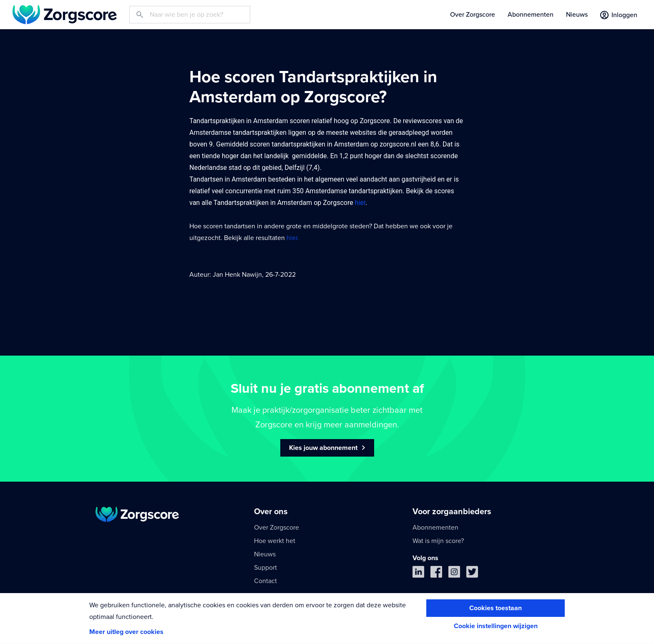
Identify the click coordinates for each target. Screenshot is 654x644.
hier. (293, 238)
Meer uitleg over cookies (126, 632)
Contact (265, 581)
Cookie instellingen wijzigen (496, 626)
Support (265, 568)
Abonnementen (531, 15)
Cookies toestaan (496, 608)
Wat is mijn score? (438, 541)
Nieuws (577, 15)
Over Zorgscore (473, 15)
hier (360, 203)
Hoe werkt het (275, 541)
